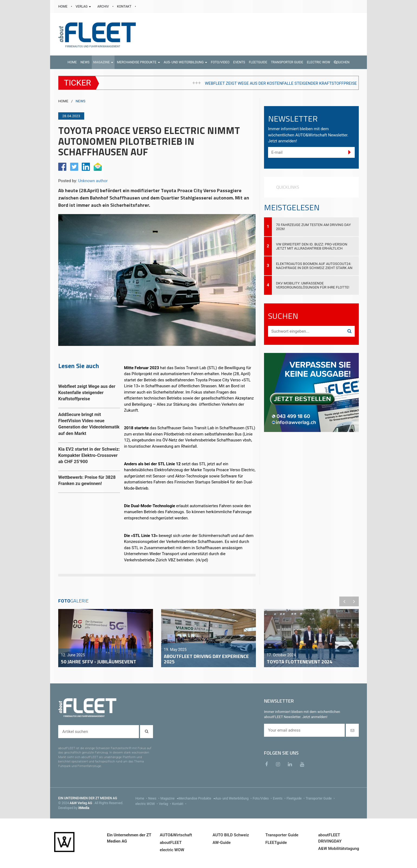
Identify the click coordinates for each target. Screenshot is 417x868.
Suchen (342, 62)
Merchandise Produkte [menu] (197, 798)
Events (280, 798)
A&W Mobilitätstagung (339, 849)
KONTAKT (125, 6)
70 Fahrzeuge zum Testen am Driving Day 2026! (313, 227)
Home (142, 798)
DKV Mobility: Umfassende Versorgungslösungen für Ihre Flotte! (313, 285)
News (154, 798)
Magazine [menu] (170, 798)
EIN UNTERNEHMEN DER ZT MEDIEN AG (88, 798)
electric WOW (147, 804)
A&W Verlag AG (81, 803)
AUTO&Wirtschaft (176, 835)
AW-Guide (222, 843)
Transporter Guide (321, 798)
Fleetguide (296, 798)
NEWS (80, 101)
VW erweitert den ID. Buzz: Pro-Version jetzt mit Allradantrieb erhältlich (312, 246)
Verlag (166, 804)
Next (354, 601)
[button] (103, 62)
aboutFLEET (171, 843)
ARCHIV (103, 6)
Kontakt (180, 804)
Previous (344, 601)
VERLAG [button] (84, 6)
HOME (63, 6)
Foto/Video (263, 798)
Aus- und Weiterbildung (234, 798)
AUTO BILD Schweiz (231, 835)
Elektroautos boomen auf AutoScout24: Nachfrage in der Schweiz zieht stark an (314, 266)
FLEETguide (276, 843)
